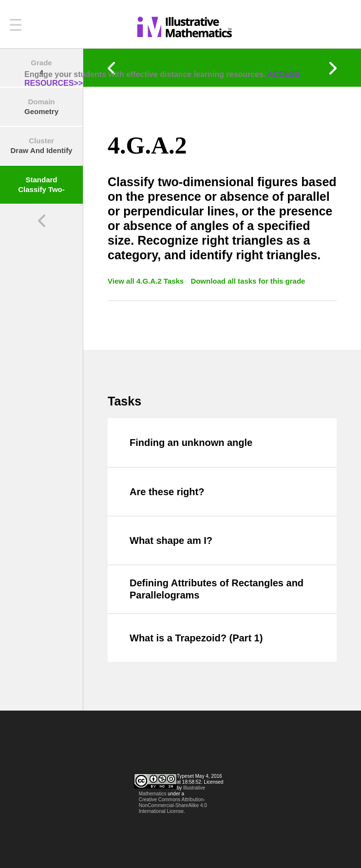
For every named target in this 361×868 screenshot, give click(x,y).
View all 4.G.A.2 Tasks (147, 281)
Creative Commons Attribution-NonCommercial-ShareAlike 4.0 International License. (173, 805)
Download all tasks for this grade (248, 281)
